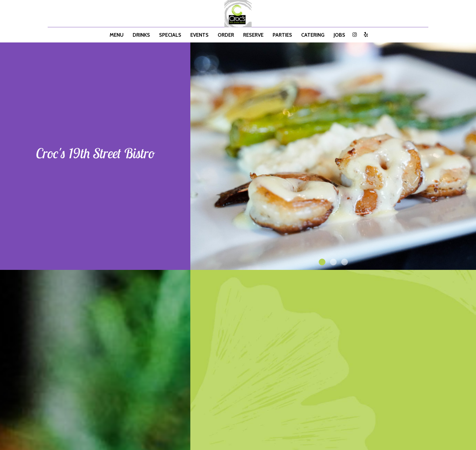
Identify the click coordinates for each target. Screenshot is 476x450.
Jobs (339, 35)
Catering (313, 35)
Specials (170, 35)
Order (226, 35)
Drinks (141, 35)
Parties (282, 35)
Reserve (253, 35)
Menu (117, 35)
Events (199, 35)
